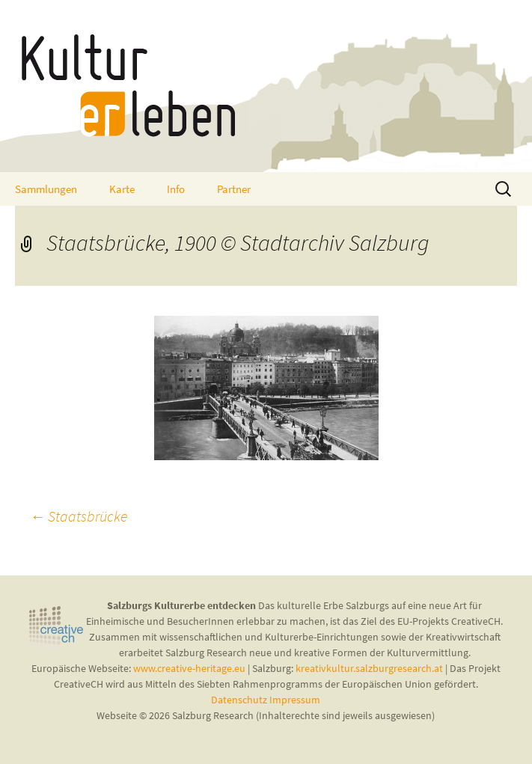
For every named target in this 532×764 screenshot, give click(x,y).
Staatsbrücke (79, 516)
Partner (234, 189)
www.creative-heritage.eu (189, 668)
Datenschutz (240, 700)
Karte (122, 189)
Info (176, 189)
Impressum (295, 700)
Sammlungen (46, 189)
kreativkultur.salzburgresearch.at (369, 668)
